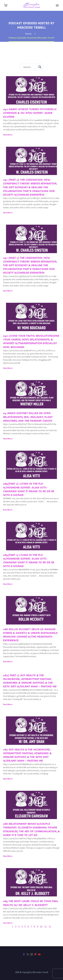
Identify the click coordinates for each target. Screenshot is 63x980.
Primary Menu (57, 5)
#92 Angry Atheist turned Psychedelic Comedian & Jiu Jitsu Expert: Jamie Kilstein (30, 113)
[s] (31, 67)
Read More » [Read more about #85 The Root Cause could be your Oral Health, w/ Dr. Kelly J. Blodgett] (8, 923)
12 (50, 927)
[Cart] (6, 5)
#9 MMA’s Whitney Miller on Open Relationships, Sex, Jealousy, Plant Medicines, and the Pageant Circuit (28, 417)
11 (46, 927)
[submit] (40, 67)
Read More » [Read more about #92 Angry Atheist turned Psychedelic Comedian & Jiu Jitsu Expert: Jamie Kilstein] (8, 135)
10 (41, 927)
